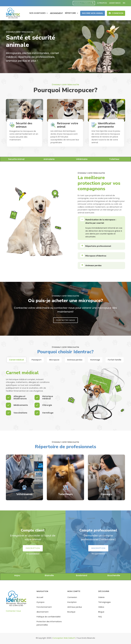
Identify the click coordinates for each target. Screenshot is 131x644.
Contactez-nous (13, 611)
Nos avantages (38, 13)
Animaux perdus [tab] (75, 360)
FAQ (100, 617)
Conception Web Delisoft (64, 638)
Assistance (115, 3)
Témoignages (104, 602)
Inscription (33, 548)
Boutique (71, 612)
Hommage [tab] (95, 360)
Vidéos (101, 607)
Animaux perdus (84, 3)
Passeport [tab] (37, 360)
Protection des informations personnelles (49, 623)
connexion (34, 553)
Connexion (116, 13)
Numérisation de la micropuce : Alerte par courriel (101, 221)
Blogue (101, 612)
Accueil (40, 597)
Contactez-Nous (65, 320)
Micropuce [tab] (54, 360)
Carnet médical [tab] (16, 360)
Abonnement (56, 13)
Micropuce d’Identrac (96, 256)
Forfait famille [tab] (115, 360)
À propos (102, 3)
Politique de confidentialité (49, 617)
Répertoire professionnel (98, 246)
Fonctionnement (44, 607)
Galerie (101, 597)
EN (124, 3)
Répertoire (71, 13)
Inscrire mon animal (93, 13)
